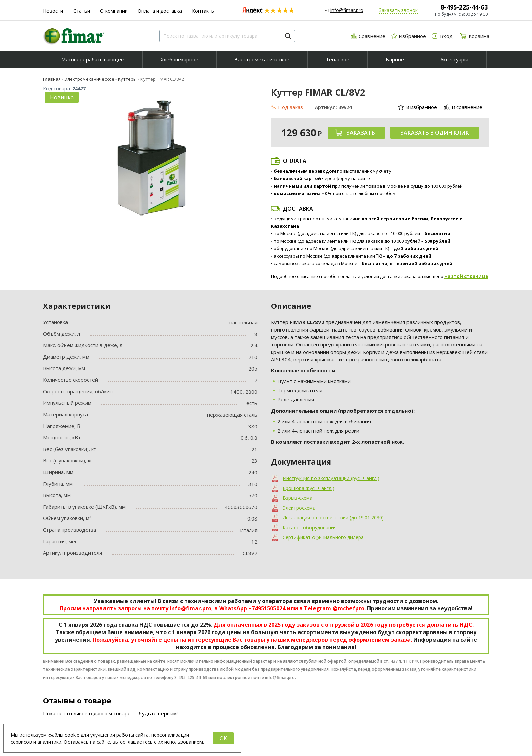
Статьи (82, 11)
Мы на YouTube (408, 708)
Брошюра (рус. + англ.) (308, 488)
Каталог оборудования (310, 527)
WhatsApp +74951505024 (252, 608)
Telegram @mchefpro (334, 608)
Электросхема (299, 508)
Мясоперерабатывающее (93, 59)
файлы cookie (64, 735)
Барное (395, 59)
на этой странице (466, 276)
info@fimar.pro (347, 10)
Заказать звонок (398, 10)
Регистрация (324, 708)
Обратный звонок (330, 716)
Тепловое (338, 59)
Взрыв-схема (298, 498)
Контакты (203, 11)
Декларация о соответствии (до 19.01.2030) (333, 518)
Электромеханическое (262, 59)
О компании (114, 11)
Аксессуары (454, 59)
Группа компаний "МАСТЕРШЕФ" (429, 688)
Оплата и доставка (160, 11)
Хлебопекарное (179, 59)
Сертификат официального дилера (323, 537)
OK (223, 738)
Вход (315, 700)
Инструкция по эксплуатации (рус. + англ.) (331, 478)
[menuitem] (93, 59)
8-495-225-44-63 (464, 7)
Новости (53, 11)
